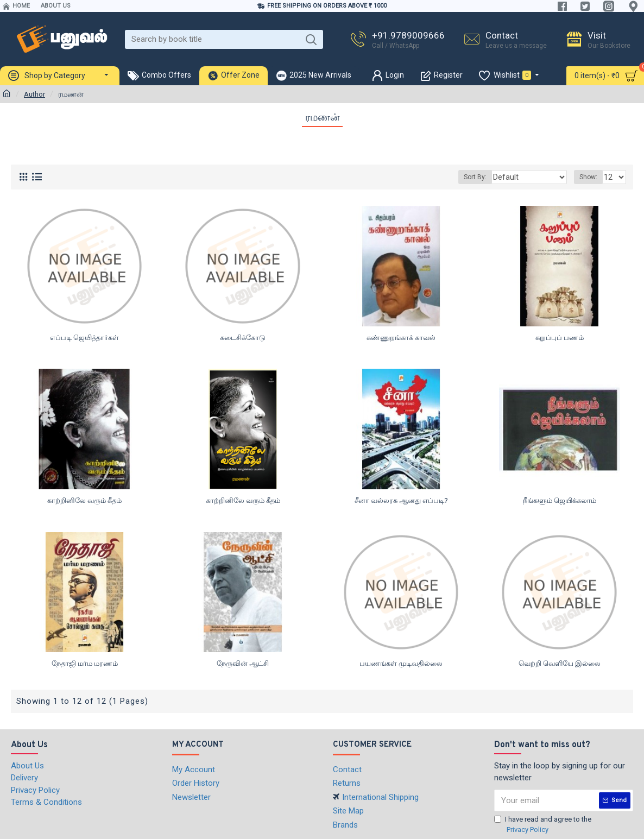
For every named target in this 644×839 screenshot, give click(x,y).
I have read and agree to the (543, 825)
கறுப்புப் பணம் (560, 338)
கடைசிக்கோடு (243, 338)
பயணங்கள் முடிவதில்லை (401, 663)
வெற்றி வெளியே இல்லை (560, 663)
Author (34, 94)
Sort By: (488, 177)
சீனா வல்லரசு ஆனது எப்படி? (401, 500)
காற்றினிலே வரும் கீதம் (84, 500)
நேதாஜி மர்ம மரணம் (85, 663)
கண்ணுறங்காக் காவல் (401, 338)
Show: (590, 177)
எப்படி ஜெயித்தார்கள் (84, 338)
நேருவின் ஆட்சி (243, 663)
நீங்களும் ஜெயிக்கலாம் (560, 500)
